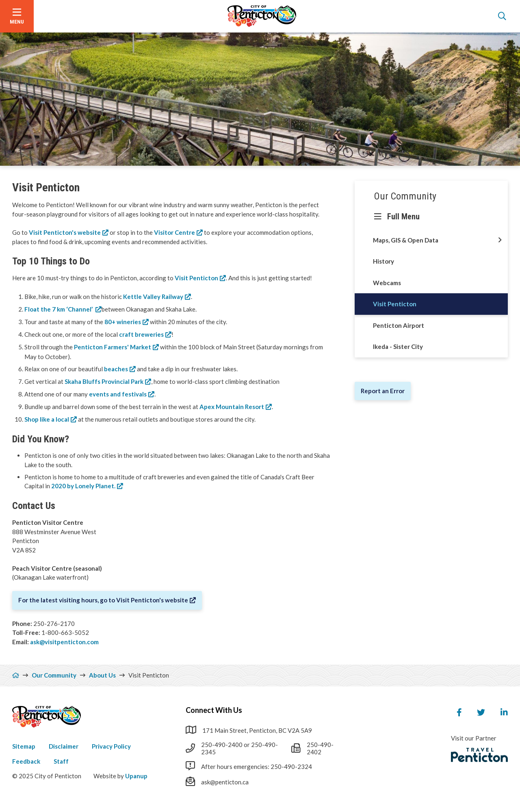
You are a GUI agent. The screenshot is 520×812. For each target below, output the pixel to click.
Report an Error (383, 391)
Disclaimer (64, 746)
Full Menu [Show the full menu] (403, 217)
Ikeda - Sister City (398, 346)
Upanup (136, 776)
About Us (102, 675)
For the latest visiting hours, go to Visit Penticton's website (103, 600)
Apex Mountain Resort (232, 407)
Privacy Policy (111, 746)
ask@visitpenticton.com (64, 642)
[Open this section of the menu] (500, 240)
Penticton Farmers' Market (113, 347)
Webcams (387, 283)
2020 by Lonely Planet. (83, 486)
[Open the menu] (17, 16)
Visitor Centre (174, 232)
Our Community (405, 196)
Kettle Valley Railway (153, 297)
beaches (116, 369)
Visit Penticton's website (65, 232)
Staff (61, 761)
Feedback (26, 761)
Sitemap (24, 746)
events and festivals (118, 394)
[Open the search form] (502, 16)
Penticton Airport (399, 325)
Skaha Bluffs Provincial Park (104, 381)
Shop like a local (47, 419)
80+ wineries (123, 322)
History (383, 261)
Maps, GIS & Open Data (406, 240)
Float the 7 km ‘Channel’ (59, 309)
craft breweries (141, 334)
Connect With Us (214, 710)
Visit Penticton (196, 278)
